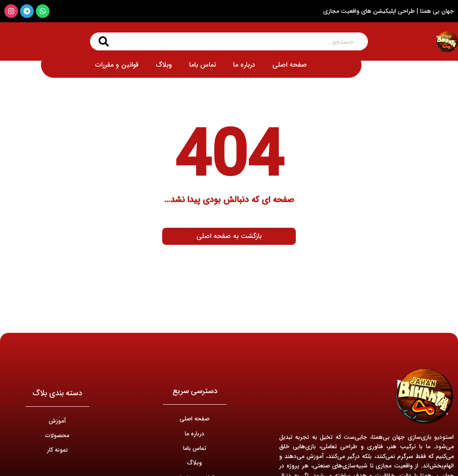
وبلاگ (164, 65)
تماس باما (203, 65)
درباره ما (244, 65)
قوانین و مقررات (117, 65)
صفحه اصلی (290, 65)
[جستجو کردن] (104, 41)
